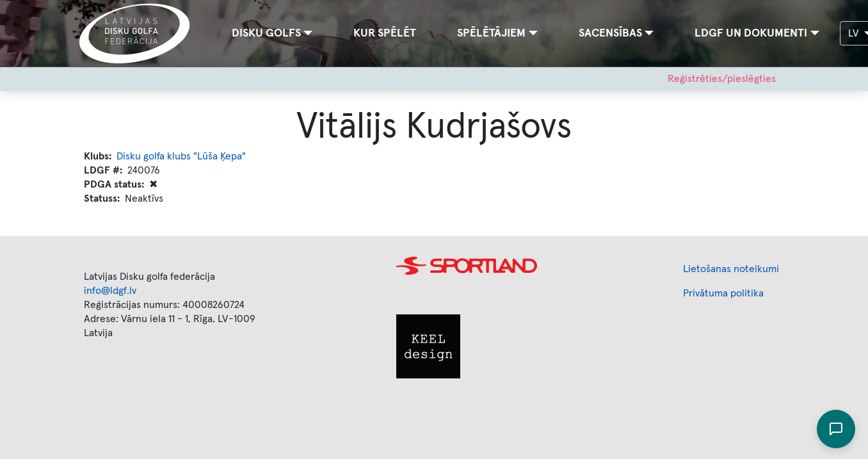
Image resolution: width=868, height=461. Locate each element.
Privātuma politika (723, 293)
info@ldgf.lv (110, 291)
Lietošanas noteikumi (731, 269)
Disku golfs (266, 33)
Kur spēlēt (385, 33)
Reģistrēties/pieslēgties (722, 79)
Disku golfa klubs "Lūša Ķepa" (181, 156)
